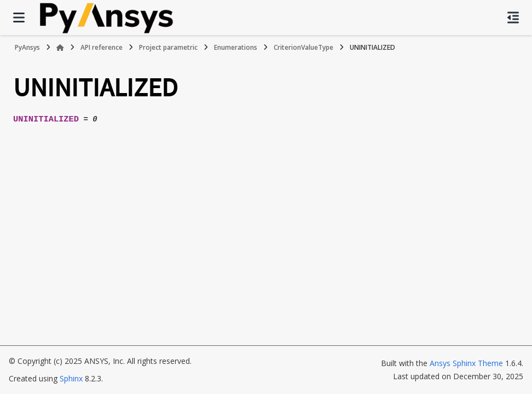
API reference (102, 47)
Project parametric (168, 47)
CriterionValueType (303, 47)
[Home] (60, 48)
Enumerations (236, 47)
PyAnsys (27, 47)
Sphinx (71, 378)
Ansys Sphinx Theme (466, 363)
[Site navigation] (19, 18)
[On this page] (513, 18)
